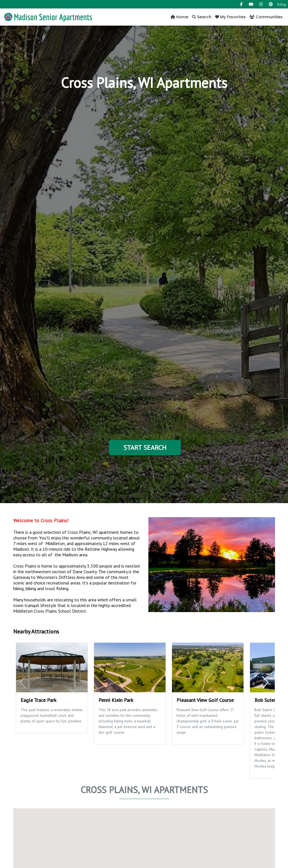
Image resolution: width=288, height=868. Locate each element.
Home (179, 17)
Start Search (145, 448)
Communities (266, 17)
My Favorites (230, 17)
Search (202, 17)
